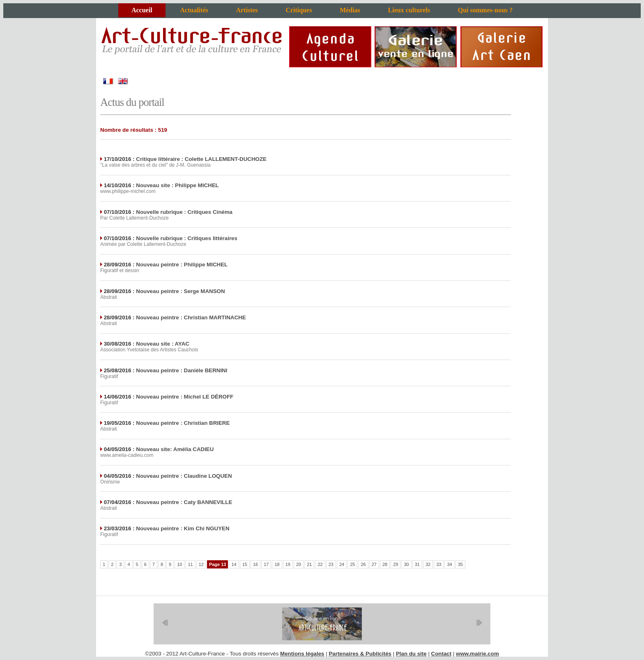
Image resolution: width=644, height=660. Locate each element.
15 (245, 564)
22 (320, 564)
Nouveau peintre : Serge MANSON (180, 291)
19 (288, 564)
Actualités (194, 10)
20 (299, 564)
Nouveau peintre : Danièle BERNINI (182, 370)
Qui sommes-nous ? (485, 10)
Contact (442, 654)
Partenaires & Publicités (360, 654)
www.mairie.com (477, 654)
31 (417, 564)
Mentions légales (302, 654)
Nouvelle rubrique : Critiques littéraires (187, 238)
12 (201, 564)
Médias (350, 10)
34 (449, 564)
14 (234, 564)
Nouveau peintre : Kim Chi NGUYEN (183, 528)
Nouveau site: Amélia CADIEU (175, 449)
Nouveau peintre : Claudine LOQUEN (184, 476)
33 (439, 564)
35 (460, 564)
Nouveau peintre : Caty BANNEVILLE (184, 502)
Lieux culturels (409, 10)
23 (331, 564)
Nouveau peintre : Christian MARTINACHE (191, 317)
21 (309, 564)
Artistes (247, 10)
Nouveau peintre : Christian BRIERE (183, 423)
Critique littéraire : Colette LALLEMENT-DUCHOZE (201, 159)
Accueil (142, 10)
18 (277, 564)
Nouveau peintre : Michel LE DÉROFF (185, 397)
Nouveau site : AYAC (163, 344)
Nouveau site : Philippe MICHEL (177, 185)
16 (255, 564)
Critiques (299, 10)
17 (266, 564)
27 (374, 564)
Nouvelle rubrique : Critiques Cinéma (184, 212)
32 (428, 564)
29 (396, 564)
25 (352, 564)
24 (342, 564)
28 (385, 564)
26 (363, 564)
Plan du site (411, 654)
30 (406, 564)
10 (179, 564)
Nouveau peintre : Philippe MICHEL (182, 265)
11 (190, 564)
